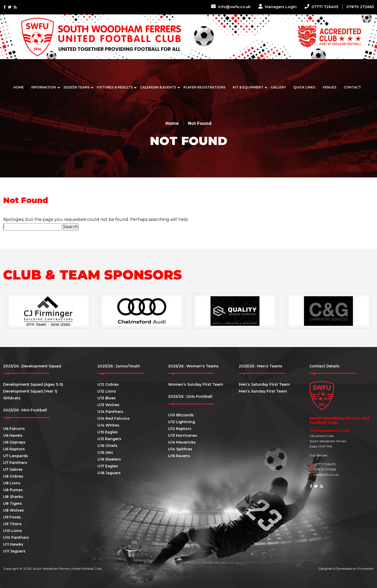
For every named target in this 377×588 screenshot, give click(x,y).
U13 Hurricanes (183, 435)
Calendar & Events (158, 87)
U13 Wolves (108, 405)
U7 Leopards (16, 456)
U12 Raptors (180, 429)
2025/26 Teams (76, 87)
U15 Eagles (108, 432)
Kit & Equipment (248, 87)
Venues (329, 87)
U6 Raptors (14, 449)
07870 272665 (360, 7)
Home (19, 87)
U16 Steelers (109, 459)
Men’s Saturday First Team (264, 384)
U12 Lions (107, 391)
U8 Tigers (13, 503)
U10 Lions (13, 531)
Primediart (366, 569)
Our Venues (318, 455)
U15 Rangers (109, 439)
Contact (352, 87)
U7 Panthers (15, 463)
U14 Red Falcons (113, 418)
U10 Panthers (16, 537)
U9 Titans (12, 524)
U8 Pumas (13, 490)
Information (44, 87)
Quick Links (304, 87)
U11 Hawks (13, 544)
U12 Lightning (182, 422)
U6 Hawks (13, 435)
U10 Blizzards (181, 415)
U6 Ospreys (14, 442)
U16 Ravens (179, 456)
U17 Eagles (108, 466)
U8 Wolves (13, 510)
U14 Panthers (110, 412)
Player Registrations (204, 87)
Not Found (200, 123)
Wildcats (12, 398)
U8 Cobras (13, 476)
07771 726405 (321, 7)
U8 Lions (12, 483)
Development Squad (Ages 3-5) (33, 384)
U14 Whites (108, 425)
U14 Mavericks (182, 442)
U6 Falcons (14, 429)
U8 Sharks (13, 497)
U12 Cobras (108, 384)
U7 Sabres (13, 469)
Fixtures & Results (115, 87)
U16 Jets (105, 452)
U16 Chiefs (107, 446)
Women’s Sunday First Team (196, 384)
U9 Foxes (12, 517)
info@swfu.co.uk (231, 7)
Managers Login (278, 7)
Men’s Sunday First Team (263, 391)
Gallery (278, 87)
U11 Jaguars (14, 551)
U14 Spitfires (180, 449)
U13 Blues (107, 398)
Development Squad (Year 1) (30, 391)
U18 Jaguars (109, 473)
